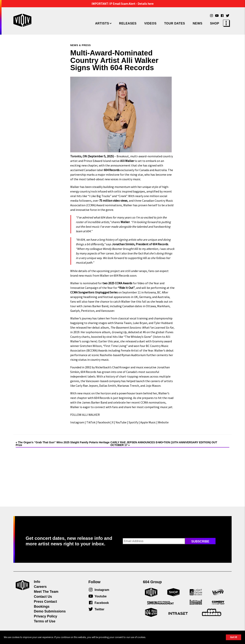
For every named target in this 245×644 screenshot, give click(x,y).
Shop (215, 23)
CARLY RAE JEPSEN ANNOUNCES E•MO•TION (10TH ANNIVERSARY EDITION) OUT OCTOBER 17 (164, 444)
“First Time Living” (115, 346)
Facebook (103, 422)
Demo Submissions (50, 611)
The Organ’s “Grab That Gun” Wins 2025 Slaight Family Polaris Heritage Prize (63, 444)
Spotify (133, 422)
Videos (150, 23)
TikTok (91, 422)
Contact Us (43, 597)
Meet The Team (46, 592)
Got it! (234, 637)
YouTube (121, 422)
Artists (102, 23)
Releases (128, 23)
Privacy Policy (45, 616)
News (198, 23)
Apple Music (148, 422)
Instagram (77, 422)
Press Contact (45, 602)
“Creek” (122, 196)
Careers (40, 587)
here (93, 341)
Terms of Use (45, 621)
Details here (146, 4)
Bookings (42, 607)
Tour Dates (175, 23)
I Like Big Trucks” (100, 196)
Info (37, 582)
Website (163, 422)
